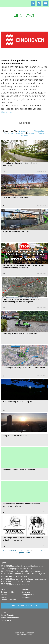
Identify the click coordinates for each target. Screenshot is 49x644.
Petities (4, 595)
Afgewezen (32, 133)
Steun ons (26, 597)
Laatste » (29, 553)
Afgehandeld (39, 131)
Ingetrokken (21, 133)
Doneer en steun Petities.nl (24, 605)
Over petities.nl (28, 595)
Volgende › (21, 553)
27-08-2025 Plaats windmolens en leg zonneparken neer (23, 579)
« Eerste (6, 550)
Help (3, 589)
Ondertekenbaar (26, 131)
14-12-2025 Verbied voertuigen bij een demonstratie (22, 571)
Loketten (5, 597)
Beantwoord (9, 133)
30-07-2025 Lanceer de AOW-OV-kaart (16, 582)
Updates (25, 589)
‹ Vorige (13, 550)
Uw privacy (26, 592)
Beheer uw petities (8, 600)
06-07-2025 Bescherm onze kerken (15, 584)
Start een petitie (7, 592)
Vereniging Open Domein (24, 635)
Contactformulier (8, 615)
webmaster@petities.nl (10, 618)
